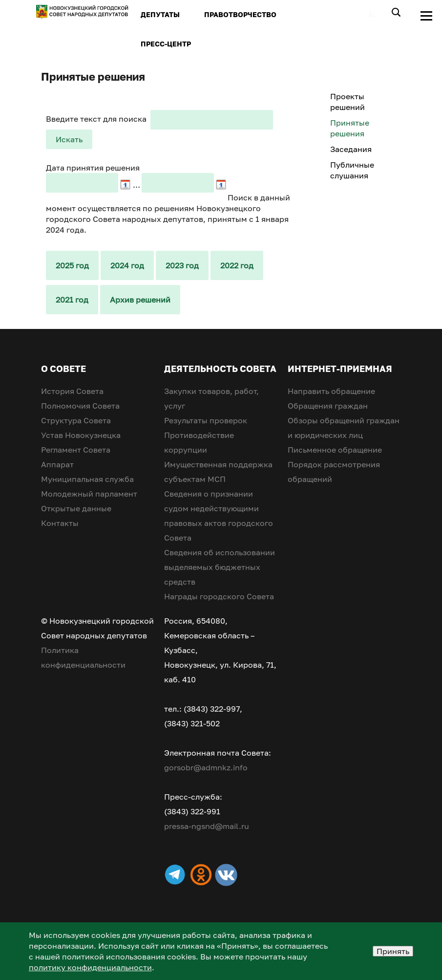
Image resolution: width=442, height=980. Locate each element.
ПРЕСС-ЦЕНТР (166, 44)
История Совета (72, 391)
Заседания (351, 149)
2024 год (127, 265)
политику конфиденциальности (90, 967)
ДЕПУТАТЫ (160, 14)
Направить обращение (331, 391)
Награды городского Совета (219, 596)
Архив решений (140, 300)
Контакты (60, 523)
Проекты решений (347, 102)
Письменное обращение (335, 450)
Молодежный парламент (89, 494)
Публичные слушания (352, 170)
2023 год (182, 265)
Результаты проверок (206, 420)
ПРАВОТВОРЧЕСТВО (240, 14)
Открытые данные (76, 508)
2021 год (72, 300)
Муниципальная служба (87, 479)
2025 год (72, 265)
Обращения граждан (328, 406)
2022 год (237, 265)
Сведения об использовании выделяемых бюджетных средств (220, 567)
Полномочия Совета (80, 406)
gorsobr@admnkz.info (206, 767)
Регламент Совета (76, 450)
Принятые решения (350, 128)
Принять (393, 951)
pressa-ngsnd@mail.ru (207, 826)
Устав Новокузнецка (81, 435)
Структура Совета (76, 420)
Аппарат (57, 464)
